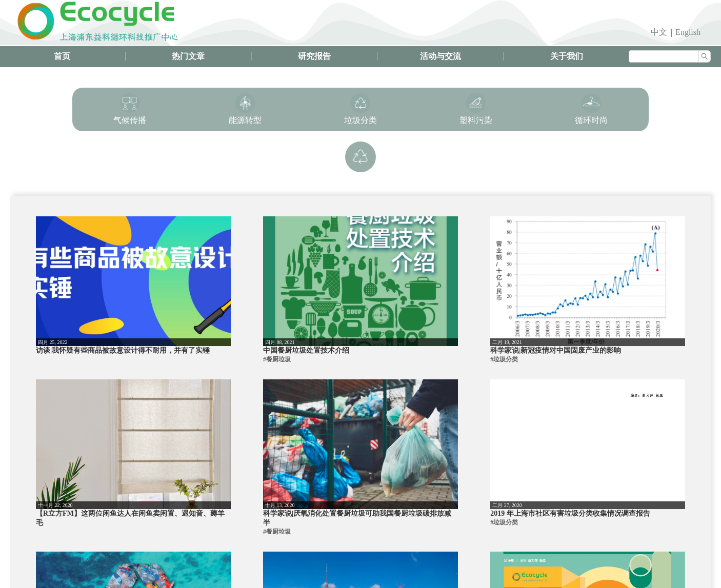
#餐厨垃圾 (277, 359)
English (688, 32)
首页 (62, 56)
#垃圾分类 (504, 359)
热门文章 (188, 56)
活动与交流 (440, 56)
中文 (659, 32)
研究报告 (314, 56)
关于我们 (567, 56)
